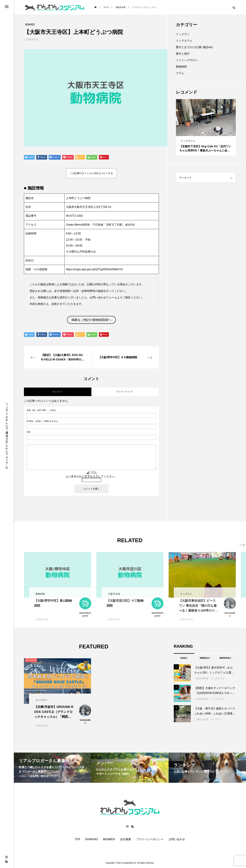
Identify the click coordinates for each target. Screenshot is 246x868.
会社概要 (126, 839)
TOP (77, 839)
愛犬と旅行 (183, 54)
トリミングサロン (187, 60)
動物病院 (181, 67)
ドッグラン (183, 34)
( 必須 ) (41, 410)
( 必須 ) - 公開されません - (43, 421)
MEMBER (109, 839)
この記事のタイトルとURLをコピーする (91, 173)
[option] (206, 127)
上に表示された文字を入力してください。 (91, 476)
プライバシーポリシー (150, 839)
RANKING (92, 839)
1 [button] (203, 133)
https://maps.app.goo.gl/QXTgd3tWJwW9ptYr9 (94, 269)
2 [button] (206, 133)
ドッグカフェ (184, 41)
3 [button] (209, 133)
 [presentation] (232, 540)
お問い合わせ (177, 839)
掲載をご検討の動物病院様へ (91, 320)
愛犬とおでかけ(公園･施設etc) (194, 47)
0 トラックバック (125, 392)
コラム (180, 73)
